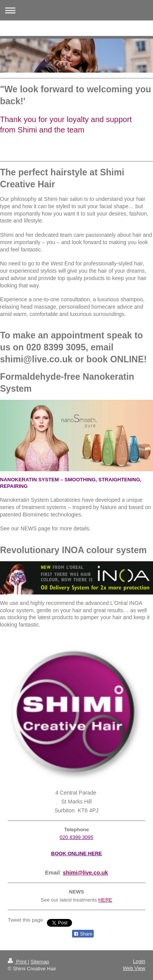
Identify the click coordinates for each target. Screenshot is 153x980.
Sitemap (40, 962)
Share (83, 934)
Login (139, 961)
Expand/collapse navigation (76, 10)
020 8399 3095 (76, 837)
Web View (134, 968)
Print (18, 962)
